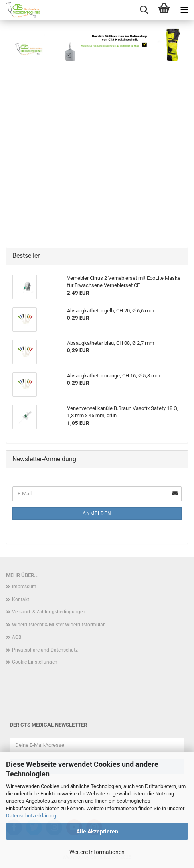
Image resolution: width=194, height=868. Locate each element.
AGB (17, 637)
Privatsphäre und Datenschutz (45, 650)
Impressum (24, 587)
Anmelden (97, 513)
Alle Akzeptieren (97, 831)
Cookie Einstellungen (35, 662)
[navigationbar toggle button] (184, 10)
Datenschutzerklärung (31, 816)
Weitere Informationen (97, 852)
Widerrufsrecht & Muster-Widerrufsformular (58, 625)
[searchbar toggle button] (144, 10)
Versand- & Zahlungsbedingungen (49, 612)
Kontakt (21, 599)
